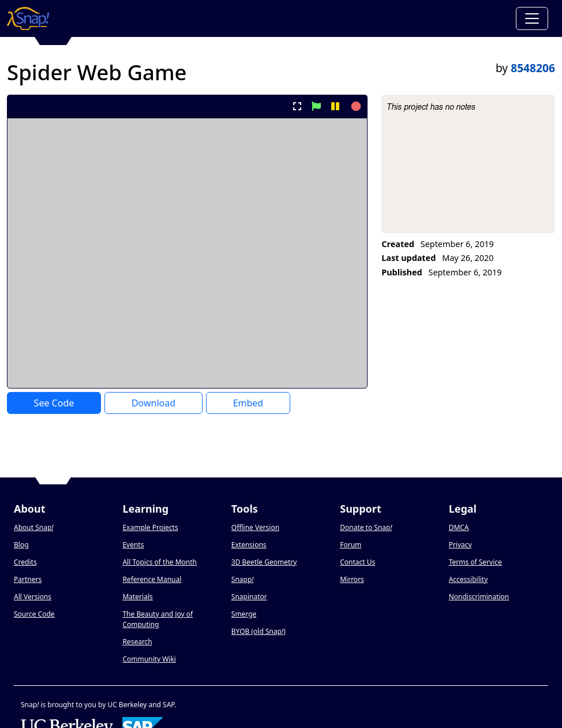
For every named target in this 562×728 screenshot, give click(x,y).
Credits (25, 562)
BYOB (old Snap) (258, 631)
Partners (28, 579)
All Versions (33, 597)
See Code (54, 403)
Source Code (34, 614)
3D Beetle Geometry (264, 562)
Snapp (243, 579)
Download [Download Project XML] (153, 403)
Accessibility (469, 579)
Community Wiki (149, 659)
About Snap (33, 527)
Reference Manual (152, 579)
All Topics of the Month (160, 562)
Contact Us (357, 562)
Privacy (460, 545)
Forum (351, 545)
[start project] (316, 106)
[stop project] (355, 106)
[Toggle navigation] (532, 18)
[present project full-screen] (297, 106)
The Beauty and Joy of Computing (158, 619)
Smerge (244, 614)
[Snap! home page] (28, 18)
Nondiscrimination (479, 597)
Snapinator (249, 597)
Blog (21, 545)
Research (137, 642)
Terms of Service (475, 562)
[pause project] (336, 106)
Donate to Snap (366, 527)
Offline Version (255, 527)
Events (133, 545)
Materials (137, 597)
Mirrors (352, 579)
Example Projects (150, 527)
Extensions (249, 545)
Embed (248, 403)
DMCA (459, 527)
